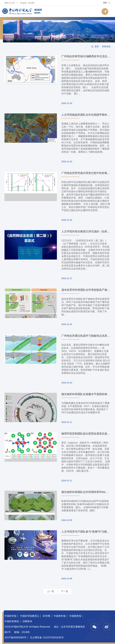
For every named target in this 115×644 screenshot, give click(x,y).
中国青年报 (60, 616)
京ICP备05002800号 (15, 638)
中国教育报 (75, 616)
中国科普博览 (12, 621)
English (24, 3)
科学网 (46, 616)
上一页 (50, 591)
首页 (97, 46)
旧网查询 (27, 621)
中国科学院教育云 (30, 616)
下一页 (65, 591)
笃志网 (31, 3)
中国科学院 (10, 616)
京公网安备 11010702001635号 (47, 638)
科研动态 (59, 36)
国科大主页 (10, 3)
